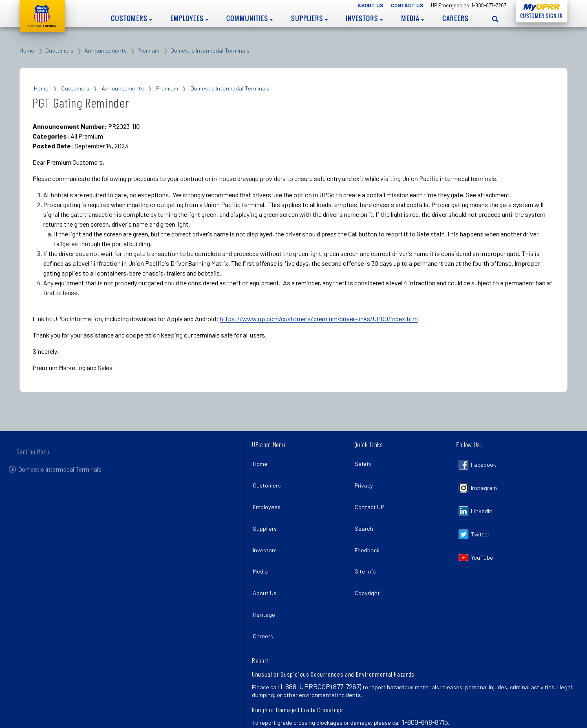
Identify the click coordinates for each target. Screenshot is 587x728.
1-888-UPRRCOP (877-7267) (321, 653)
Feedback (369, 533)
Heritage (266, 586)
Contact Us (407, 5)
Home (27, 50)
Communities (249, 18)
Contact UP (371, 497)
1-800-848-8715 (425, 688)
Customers (131, 18)
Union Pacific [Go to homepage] (42, 16)
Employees (189, 18)
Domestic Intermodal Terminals (210, 50)
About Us (370, 5)
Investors (364, 18)
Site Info (367, 551)
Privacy (366, 480)
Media (413, 18)
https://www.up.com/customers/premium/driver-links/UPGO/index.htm (319, 319)
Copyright (369, 568)
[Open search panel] (495, 19)
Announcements (106, 50)
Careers (456, 18)
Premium (148, 50)
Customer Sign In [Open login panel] (539, 14)
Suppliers (309, 18)
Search (366, 515)
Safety (365, 462)
